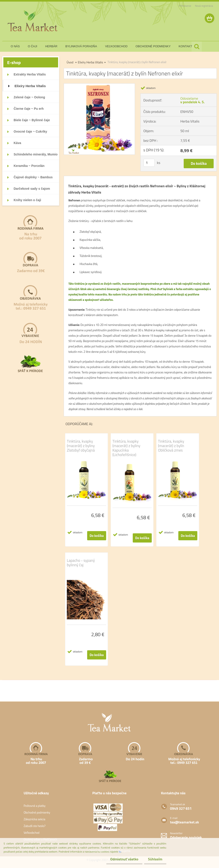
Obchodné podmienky (37, 812)
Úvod (70, 62)
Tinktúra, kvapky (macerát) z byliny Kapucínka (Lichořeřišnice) (126, 448)
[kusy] (149, 163)
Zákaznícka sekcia (35, 819)
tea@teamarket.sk (184, 822)
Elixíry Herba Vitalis (90, 62)
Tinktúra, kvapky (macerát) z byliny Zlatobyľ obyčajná (81, 446)
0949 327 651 (181, 808)
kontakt (185, 46)
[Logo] (33, 21)
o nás (15, 46)
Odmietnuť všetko (119, 859)
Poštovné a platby (35, 806)
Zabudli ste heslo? (35, 826)
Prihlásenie (185, 6)
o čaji (32, 46)
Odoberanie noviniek (186, 837)
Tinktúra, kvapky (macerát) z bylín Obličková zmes (171, 446)
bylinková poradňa (81, 46)
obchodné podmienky (153, 46)
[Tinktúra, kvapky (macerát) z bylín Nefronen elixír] (99, 85)
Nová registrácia (204, 6)
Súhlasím (154, 859)
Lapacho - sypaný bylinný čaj (81, 563)
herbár (51, 46)
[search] (197, 47)
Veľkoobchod (32, 833)
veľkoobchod (116, 46)
